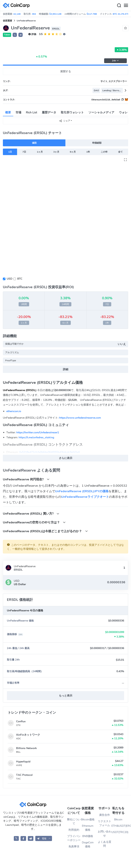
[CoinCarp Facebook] (23, 838)
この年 (104, 152)
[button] (21, 35)
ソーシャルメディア (101, 112)
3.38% (121, 50)
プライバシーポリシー (74, 838)
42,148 (17, 14)
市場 (18, 112)
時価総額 (97, 143)
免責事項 (74, 846)
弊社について (74, 822)
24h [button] (115, 61)
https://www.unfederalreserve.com (80, 418)
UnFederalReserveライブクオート (85, 497)
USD (9, 279)
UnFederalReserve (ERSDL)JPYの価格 (82, 491)
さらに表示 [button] (66, 458)
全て (120, 152)
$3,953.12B (55, 14)
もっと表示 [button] (66, 696)
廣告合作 (105, 815)
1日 (10, 152)
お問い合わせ (105, 834)
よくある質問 (105, 844)
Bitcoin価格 (88, 820)
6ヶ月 (73, 152)
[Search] (119, 6)
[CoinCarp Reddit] (31, 838)
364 (34, 14)
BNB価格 (88, 836)
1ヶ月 (40, 152)
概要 (8, 112)
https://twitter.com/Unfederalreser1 (38, 432)
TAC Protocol (24, 775)
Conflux (21, 721)
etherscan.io (14, 411)
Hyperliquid (23, 762)
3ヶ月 (56, 152)
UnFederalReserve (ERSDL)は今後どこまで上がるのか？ (45, 531)
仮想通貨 (7, 21)
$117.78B (92, 14)
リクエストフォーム (105, 823)
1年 (88, 152)
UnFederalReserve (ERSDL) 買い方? (31, 514)
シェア (65, 121)
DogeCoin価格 (88, 844)
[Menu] (126, 6)
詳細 (66, 369)
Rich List (32, 112)
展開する (66, 71)
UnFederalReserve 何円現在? (26, 479)
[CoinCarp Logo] (17, 5)
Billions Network (26, 748)
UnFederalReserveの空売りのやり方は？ (34, 522)
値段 (34, 143)
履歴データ (49, 112)
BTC (20, 279)
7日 (24, 152)
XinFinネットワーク (28, 735)
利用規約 (74, 830)
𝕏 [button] (15, 35)
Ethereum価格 (88, 828)
